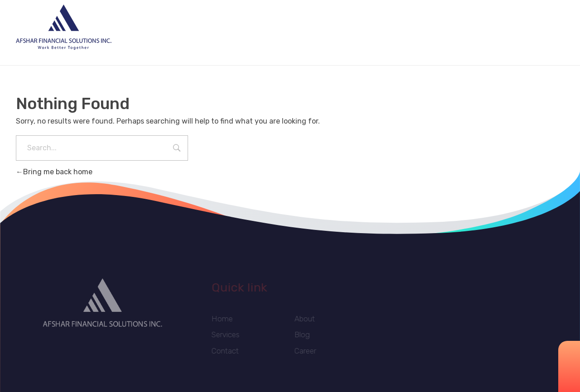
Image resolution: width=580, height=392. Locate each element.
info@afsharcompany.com (482, 28)
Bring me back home (54, 172)
